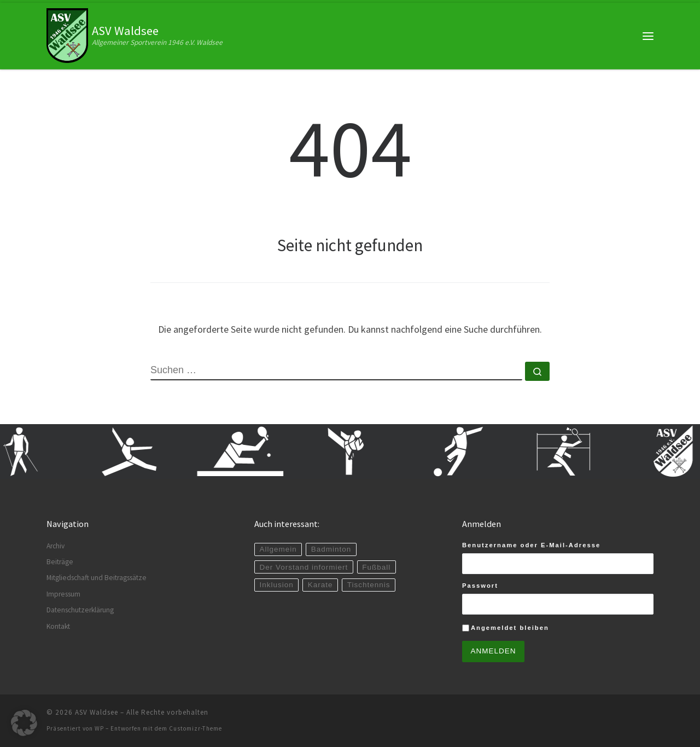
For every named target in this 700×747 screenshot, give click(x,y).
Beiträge (60, 562)
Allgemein (278, 549)
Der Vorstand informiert (304, 567)
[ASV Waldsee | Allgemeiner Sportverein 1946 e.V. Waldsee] (67, 34)
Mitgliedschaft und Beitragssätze (97, 578)
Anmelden (494, 651)
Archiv (56, 546)
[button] (24, 723)
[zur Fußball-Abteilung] (465, 451)
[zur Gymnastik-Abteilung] (137, 451)
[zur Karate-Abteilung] (356, 451)
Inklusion (276, 585)
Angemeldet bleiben (510, 628)
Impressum (63, 594)
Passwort (480, 586)
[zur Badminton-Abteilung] (575, 451)
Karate (320, 585)
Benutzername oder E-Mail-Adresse (531, 545)
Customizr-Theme (196, 728)
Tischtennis (369, 585)
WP (99, 728)
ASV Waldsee (97, 712)
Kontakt (58, 626)
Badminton (331, 549)
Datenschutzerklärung (80, 610)
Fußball (376, 567)
